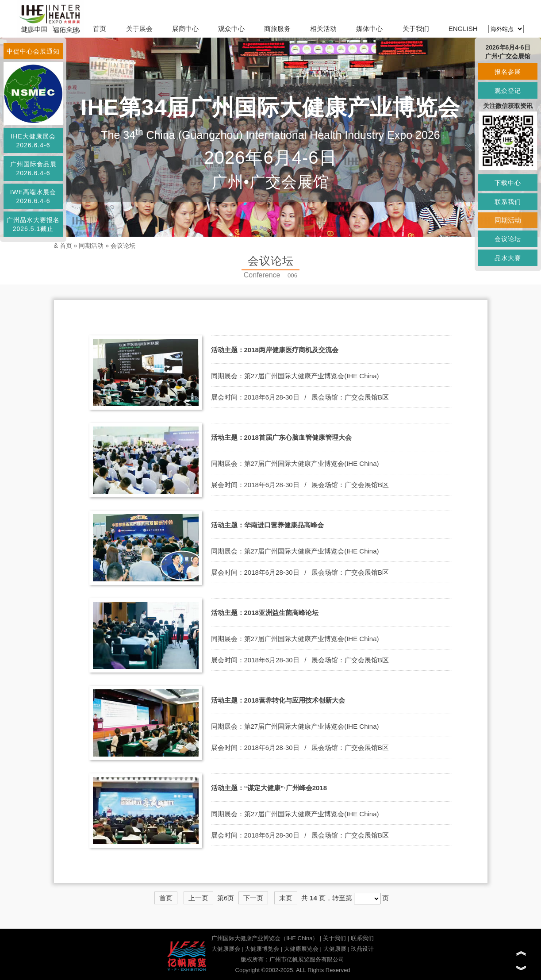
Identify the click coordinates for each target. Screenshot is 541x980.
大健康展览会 (301, 949)
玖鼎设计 (362, 949)
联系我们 (362, 938)
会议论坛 (123, 246)
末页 (286, 898)
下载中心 (508, 183)
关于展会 (139, 29)
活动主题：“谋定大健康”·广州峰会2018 (269, 788)
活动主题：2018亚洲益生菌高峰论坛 (265, 613)
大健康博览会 (262, 949)
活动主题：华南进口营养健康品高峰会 (267, 525)
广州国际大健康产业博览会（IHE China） (265, 938)
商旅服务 (277, 29)
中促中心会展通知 (33, 51)
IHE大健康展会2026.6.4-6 (33, 141)
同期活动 (91, 246)
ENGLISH (463, 29)
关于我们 (416, 29)
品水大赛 (508, 258)
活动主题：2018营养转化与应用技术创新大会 (278, 700)
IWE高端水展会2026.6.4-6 (33, 196)
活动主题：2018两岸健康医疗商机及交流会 (275, 350)
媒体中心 (369, 29)
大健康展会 (226, 949)
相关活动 (323, 29)
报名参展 (508, 72)
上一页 (198, 898)
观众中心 (231, 29)
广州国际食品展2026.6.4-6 (33, 169)
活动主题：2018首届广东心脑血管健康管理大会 (281, 437)
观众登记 (508, 91)
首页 (100, 29)
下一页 (253, 898)
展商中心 (185, 29)
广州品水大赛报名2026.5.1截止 (33, 224)
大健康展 (335, 949)
